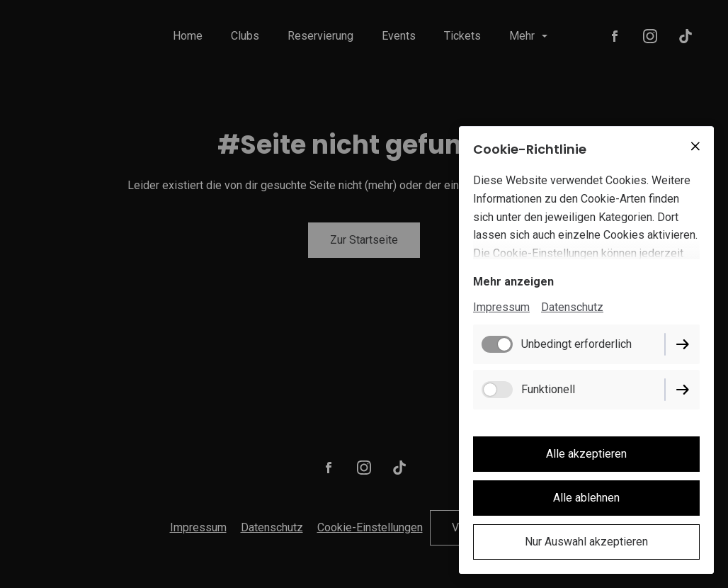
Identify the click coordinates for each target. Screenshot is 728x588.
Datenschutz (572, 307)
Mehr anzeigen (513, 282)
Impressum (501, 307)
